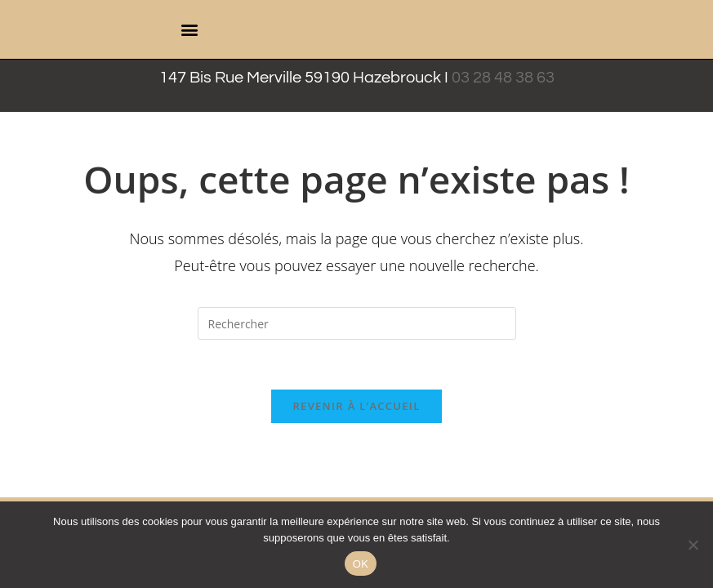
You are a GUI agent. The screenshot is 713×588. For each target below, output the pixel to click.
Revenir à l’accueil (356, 406)
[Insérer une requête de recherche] (357, 323)
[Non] (693, 545)
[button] (190, 30)
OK (361, 564)
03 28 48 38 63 (503, 78)
